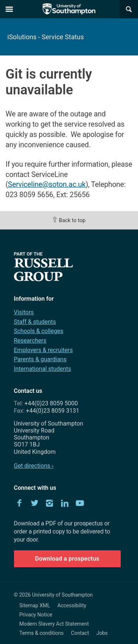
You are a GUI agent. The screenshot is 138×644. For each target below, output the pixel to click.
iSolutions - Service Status (46, 37)
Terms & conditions (42, 633)
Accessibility (72, 605)
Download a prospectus (67, 559)
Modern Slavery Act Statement (54, 624)
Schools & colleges (39, 331)
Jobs (102, 633)
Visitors (24, 312)
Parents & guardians (40, 359)
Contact (80, 633)
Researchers (30, 341)
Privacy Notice (36, 615)
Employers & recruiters (43, 350)
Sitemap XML (35, 605)
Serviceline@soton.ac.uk (47, 184)
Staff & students (35, 322)
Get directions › (34, 466)
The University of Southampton (69, 9)
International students (43, 369)
